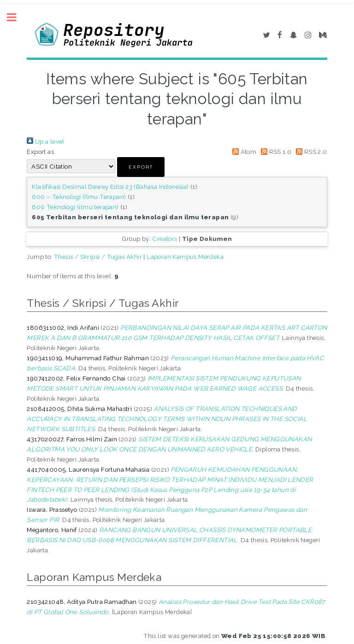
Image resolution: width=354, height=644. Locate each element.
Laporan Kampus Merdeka (185, 257)
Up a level (45, 141)
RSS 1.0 (275, 152)
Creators (165, 239)
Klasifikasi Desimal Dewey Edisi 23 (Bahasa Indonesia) (110, 187)
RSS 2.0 (310, 152)
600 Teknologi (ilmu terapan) (75, 207)
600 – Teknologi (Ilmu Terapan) (79, 197)
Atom (243, 152)
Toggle (17, 17)
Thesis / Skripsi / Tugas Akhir (98, 257)
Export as (40, 152)
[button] (141, 167)
